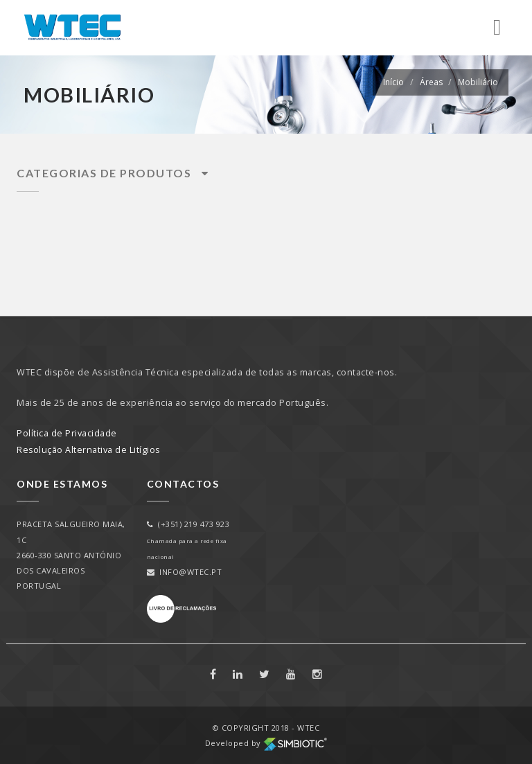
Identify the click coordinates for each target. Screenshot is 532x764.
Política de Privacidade (67, 433)
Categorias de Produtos (113, 173)
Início (393, 82)
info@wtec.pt (185, 571)
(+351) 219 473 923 (188, 524)
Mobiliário (478, 82)
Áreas (431, 82)
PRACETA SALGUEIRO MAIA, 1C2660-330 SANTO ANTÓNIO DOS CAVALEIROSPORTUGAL (71, 554)
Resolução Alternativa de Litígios (89, 449)
